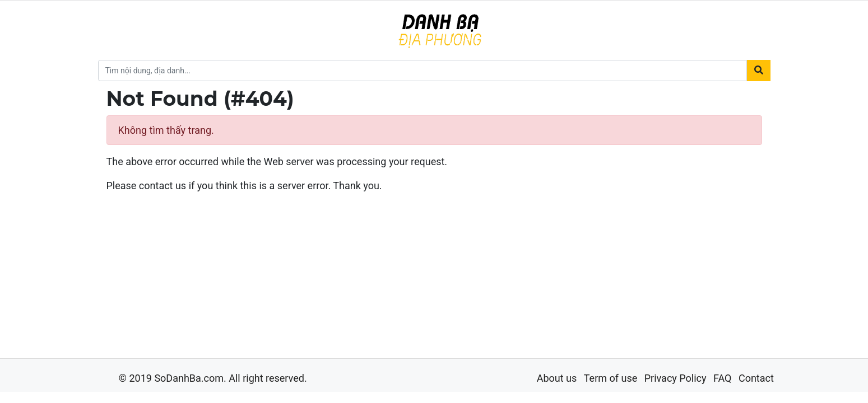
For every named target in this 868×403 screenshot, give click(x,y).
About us (557, 378)
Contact (756, 378)
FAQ (722, 378)
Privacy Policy (676, 378)
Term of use (611, 378)
